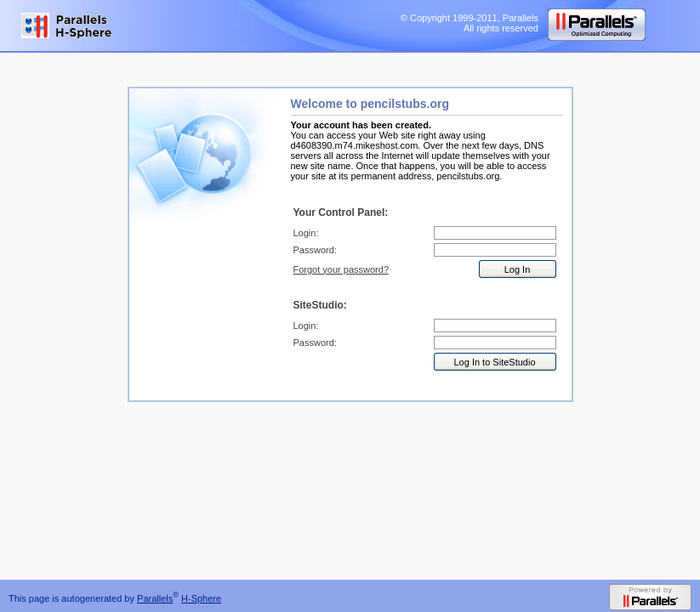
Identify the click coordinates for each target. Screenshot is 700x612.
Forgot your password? (341, 269)
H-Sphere (201, 598)
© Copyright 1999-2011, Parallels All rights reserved (470, 23)
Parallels (155, 598)
